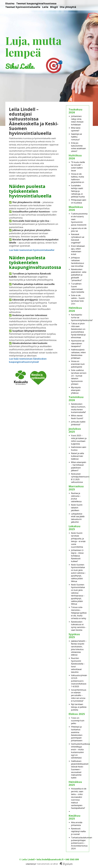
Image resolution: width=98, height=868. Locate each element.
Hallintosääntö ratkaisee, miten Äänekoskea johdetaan (78, 354)
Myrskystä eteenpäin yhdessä (76, 390)
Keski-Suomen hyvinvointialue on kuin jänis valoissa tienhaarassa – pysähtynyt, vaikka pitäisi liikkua (78, 594)
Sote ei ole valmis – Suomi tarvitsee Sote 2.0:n (78, 300)
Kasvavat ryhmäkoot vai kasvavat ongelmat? (78, 238)
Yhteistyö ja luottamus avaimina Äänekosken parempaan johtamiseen (77, 734)
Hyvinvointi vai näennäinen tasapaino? (78, 343)
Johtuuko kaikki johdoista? (78, 423)
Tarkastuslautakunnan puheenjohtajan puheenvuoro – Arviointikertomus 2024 (82, 843)
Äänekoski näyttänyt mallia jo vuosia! (78, 831)
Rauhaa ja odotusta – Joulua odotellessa (76, 497)
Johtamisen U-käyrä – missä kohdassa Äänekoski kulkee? (78, 556)
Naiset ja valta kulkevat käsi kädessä (77, 456)
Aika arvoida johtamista (77, 824)
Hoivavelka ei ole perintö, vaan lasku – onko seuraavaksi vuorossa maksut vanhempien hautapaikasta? (79, 798)
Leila (45, 7)
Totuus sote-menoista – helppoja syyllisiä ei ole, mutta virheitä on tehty (79, 613)
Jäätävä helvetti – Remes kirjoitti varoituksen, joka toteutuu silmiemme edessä (79, 648)
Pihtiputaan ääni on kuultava (79, 201)
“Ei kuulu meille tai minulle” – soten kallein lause (78, 166)
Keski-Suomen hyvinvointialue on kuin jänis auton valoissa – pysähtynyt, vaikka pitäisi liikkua (78, 573)
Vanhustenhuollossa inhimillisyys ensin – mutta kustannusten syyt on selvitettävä (80, 751)
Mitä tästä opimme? (76, 129)
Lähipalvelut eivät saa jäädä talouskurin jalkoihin (78, 518)
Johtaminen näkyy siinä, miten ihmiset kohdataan (77, 120)
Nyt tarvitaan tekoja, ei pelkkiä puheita (79, 707)
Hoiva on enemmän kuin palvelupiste (78, 364)
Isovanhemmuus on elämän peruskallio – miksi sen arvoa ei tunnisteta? (79, 695)
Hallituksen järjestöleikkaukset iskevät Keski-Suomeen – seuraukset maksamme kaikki (80, 769)
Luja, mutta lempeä (33, 46)
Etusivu (10, 3)
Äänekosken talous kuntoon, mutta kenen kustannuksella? (78, 408)
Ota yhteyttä (68, 7)
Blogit (54, 7)
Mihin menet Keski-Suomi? (77, 417)
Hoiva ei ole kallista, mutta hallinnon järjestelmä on (78, 178)
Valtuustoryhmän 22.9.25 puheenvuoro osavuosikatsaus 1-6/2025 (79, 681)
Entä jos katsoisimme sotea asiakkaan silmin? (78, 147)
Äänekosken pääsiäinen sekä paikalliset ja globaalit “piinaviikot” (79, 275)
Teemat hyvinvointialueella (23, 7)
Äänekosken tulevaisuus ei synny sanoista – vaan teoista (79, 626)
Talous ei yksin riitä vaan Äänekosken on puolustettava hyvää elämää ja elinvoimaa (78, 330)
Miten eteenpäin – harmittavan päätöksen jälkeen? (79, 466)
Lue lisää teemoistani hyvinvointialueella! (32, 250)
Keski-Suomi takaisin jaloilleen (77, 508)
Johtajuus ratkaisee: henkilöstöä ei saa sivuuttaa (77, 262)
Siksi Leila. (20, 66)
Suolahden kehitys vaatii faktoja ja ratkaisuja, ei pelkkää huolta (78, 191)
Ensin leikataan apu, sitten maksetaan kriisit (78, 250)
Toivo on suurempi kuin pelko (78, 721)
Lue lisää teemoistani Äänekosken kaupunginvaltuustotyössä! (28, 360)
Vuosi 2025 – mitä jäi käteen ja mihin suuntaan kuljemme (79, 440)
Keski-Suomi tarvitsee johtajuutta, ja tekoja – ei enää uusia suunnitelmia (78, 540)
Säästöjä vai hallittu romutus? (76, 137)
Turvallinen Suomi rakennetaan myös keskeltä (78, 288)
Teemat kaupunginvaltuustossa (36, 3)
